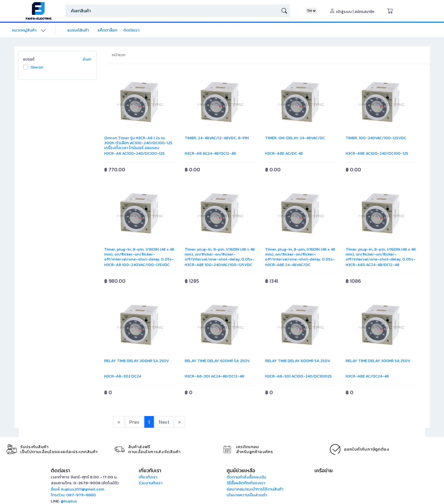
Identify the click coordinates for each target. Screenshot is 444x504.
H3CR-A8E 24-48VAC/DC (288, 265)
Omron (37, 67)
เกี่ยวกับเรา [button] (150, 470)
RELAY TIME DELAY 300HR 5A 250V (137, 361)
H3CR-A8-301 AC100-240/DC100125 (298, 376)
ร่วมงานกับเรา (151, 483)
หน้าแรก (119, 55)
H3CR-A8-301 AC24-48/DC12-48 (214, 376)
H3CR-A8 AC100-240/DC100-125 (134, 153)
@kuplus (69, 501)
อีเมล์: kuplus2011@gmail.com (78, 489)
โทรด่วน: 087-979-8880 (73, 495)
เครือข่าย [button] (324, 470)
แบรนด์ (29, 59)
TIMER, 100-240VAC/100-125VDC (376, 138)
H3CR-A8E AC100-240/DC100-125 (377, 153)
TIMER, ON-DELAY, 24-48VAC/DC (295, 138)
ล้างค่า (87, 59)
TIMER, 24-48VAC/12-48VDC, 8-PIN (217, 138)
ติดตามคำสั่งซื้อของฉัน (246, 477)
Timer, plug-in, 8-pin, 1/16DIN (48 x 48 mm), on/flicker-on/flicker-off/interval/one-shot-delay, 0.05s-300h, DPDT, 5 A (139, 257)
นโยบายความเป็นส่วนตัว (247, 495)
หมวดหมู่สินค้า (24, 30)
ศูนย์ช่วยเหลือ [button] (241, 470)
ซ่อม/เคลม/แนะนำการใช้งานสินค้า (255, 489)
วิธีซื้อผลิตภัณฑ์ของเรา (246, 483)
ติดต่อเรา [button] (60, 470)
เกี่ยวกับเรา (148, 477)
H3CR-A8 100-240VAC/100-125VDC (137, 265)
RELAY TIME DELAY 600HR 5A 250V (217, 361)
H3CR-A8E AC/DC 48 (284, 153)
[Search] (172, 11)
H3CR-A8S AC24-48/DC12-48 (372, 265)
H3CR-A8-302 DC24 (123, 376)
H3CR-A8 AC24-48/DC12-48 (210, 153)
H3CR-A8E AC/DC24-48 (367, 376)
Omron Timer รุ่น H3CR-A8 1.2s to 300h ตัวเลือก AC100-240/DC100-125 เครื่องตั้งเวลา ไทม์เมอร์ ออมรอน (138, 143)
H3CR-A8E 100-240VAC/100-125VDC (218, 265)
